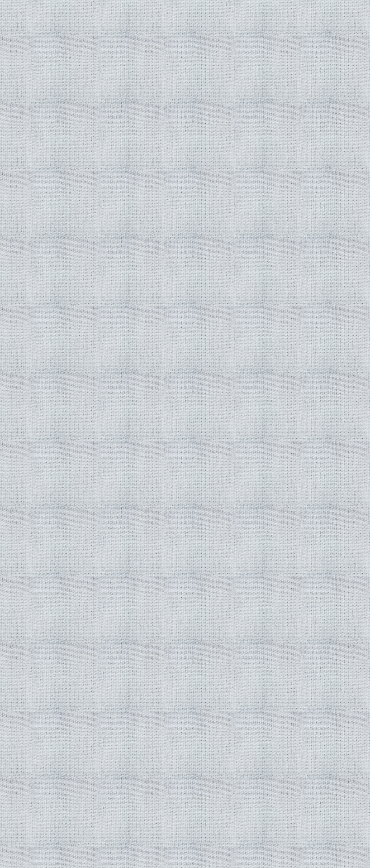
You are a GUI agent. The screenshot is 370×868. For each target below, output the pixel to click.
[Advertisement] (133, 364)
